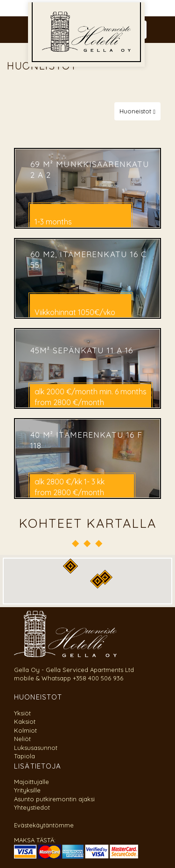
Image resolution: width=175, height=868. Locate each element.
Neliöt (22, 739)
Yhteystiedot (32, 807)
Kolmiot (25, 730)
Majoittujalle (31, 782)
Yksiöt (22, 713)
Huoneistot (137, 111)
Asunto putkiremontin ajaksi (54, 799)
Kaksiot (25, 721)
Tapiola (24, 756)
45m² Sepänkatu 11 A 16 (82, 350)
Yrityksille (27, 790)
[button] (98, 581)
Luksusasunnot (36, 748)
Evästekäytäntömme (44, 825)
